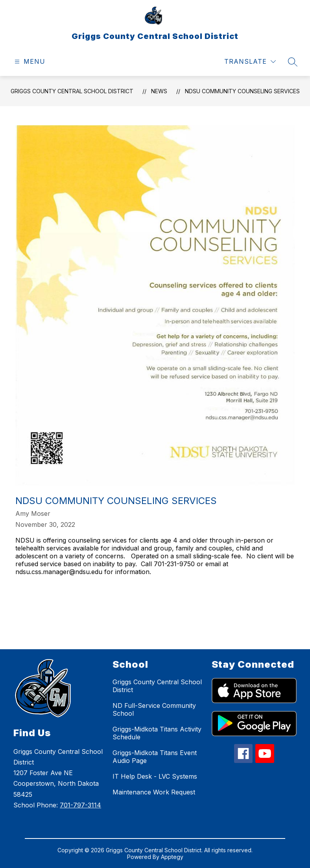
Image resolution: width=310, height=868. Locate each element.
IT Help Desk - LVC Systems (155, 776)
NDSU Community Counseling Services (242, 91)
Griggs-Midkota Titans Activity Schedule (157, 733)
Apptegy (172, 857)
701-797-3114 (80, 805)
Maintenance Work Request (154, 792)
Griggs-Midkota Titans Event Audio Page (155, 757)
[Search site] (293, 62)
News (159, 91)
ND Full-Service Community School (154, 709)
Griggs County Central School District (72, 91)
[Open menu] (29, 62)
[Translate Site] (250, 62)
